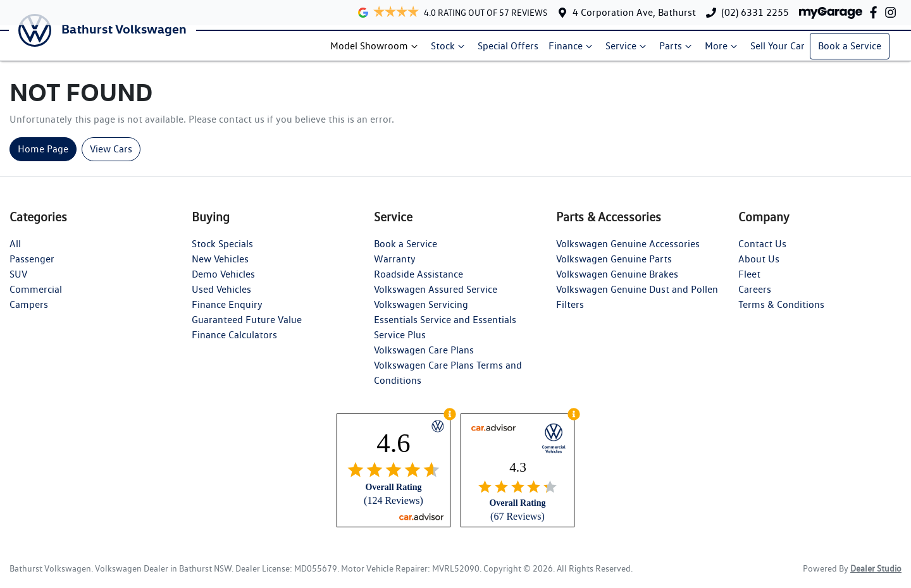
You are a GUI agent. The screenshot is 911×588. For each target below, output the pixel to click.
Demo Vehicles (223, 282)
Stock (453, 50)
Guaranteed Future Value (247, 327)
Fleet (749, 282)
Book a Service (853, 50)
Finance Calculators (234, 342)
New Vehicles (220, 266)
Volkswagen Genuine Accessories (628, 251)
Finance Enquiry (227, 312)
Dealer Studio (876, 576)
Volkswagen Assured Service (436, 297)
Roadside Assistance (418, 282)
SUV (18, 282)
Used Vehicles (221, 297)
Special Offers (512, 50)
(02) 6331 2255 (755, 12)
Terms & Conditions (781, 312)
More (726, 50)
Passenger (32, 266)
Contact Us (762, 251)
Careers (755, 297)
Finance (576, 50)
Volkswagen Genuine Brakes (617, 282)
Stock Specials (222, 251)
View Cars (111, 156)
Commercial (36, 297)
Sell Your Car (781, 50)
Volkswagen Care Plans (424, 358)
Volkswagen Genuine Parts (614, 266)
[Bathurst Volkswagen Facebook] (876, 12)
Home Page (43, 156)
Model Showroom (379, 50)
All (15, 251)
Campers (29, 312)
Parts (681, 50)
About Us (759, 266)
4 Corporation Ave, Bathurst (634, 12)
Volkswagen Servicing (421, 312)
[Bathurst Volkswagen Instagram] (893, 12)
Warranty (395, 266)
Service (631, 50)
